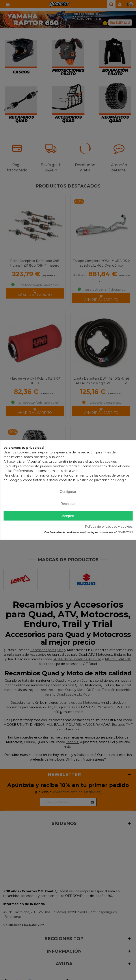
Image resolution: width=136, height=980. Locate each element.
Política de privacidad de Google (102, 480)
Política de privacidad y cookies (109, 527)
